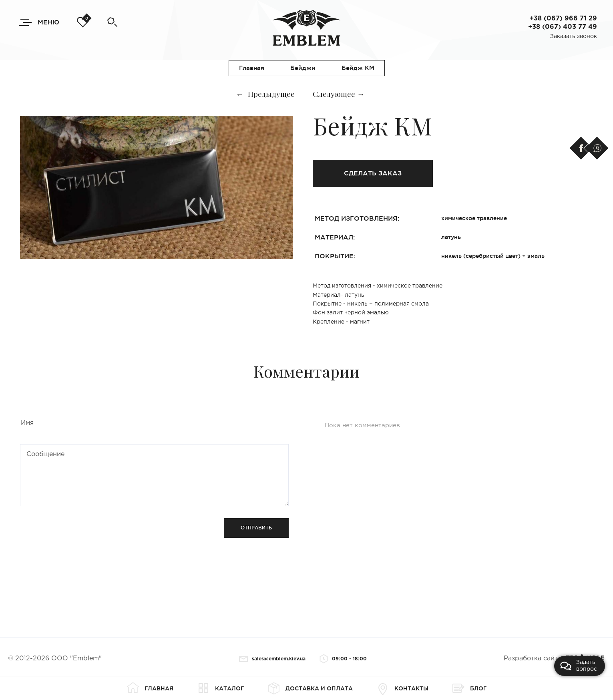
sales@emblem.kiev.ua (272, 659)
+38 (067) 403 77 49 (563, 27)
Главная (150, 688)
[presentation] (81, 534)
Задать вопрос (579, 666)
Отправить (256, 528)
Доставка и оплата (310, 688)
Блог (469, 688)
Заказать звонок (574, 36)
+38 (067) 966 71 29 (563, 19)
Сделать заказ (373, 173)
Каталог (221, 688)
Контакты (403, 688)
